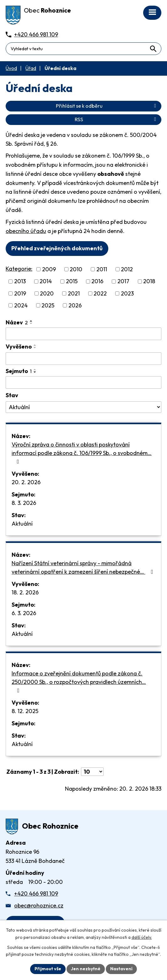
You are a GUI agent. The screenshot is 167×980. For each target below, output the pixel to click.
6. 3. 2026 (24, 613)
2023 (127, 293)
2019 (20, 293)
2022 (100, 293)
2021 (74, 293)
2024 (21, 305)
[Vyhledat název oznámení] (83, 334)
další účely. (142, 937)
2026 (75, 305)
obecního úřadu (26, 231)
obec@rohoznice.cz (39, 905)
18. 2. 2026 (25, 592)
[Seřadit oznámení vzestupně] (31, 321)
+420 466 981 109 (36, 893)
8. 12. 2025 (25, 711)
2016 (97, 282)
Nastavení (121, 969)
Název (17, 322)
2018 (149, 282)
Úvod (11, 68)
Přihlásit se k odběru (107, 106)
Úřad (31, 68)
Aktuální (22, 524)
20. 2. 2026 (26, 482)
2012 (127, 269)
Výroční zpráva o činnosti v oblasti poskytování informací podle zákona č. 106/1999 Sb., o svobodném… (82, 453)
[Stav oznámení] (83, 407)
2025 (48, 305)
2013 (20, 282)
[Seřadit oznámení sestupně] (31, 323)
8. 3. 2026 (24, 503)
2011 (102, 269)
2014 (46, 282)
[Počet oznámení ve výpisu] (92, 772)
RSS (116, 119)
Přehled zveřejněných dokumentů (57, 248)
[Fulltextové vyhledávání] (83, 49)
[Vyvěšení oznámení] (83, 359)
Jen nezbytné (86, 969)
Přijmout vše (48, 969)
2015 (72, 282)
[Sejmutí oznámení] (83, 382)
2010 (76, 269)
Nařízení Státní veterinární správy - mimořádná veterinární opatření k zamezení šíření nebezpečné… (83, 567)
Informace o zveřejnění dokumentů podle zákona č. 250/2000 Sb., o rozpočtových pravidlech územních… (79, 682)
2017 (123, 282)
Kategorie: (19, 269)
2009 (49, 269)
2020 (47, 293)
